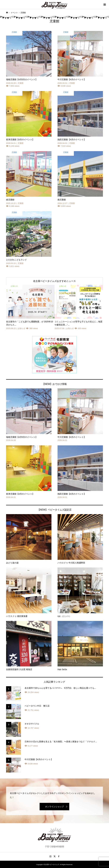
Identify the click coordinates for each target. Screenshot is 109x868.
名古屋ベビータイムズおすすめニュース (54, 281)
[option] (30, 307)
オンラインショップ (54, 807)
